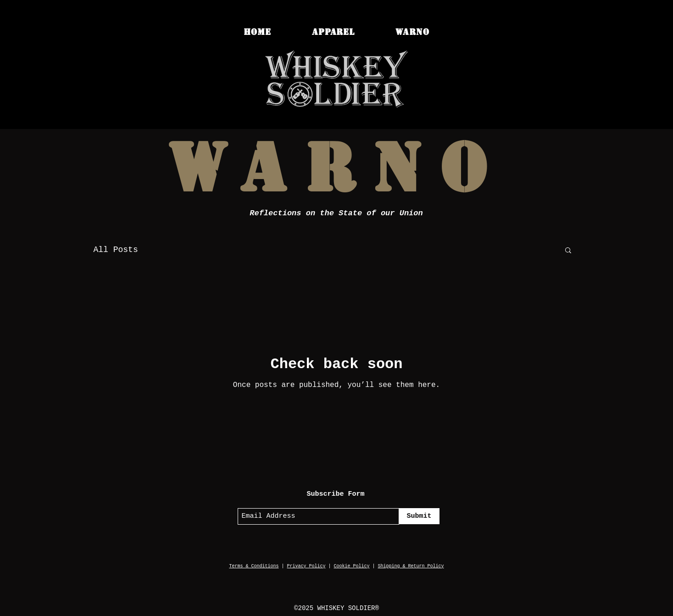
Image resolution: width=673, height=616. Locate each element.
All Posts (116, 250)
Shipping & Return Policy (411, 566)
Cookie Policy (352, 566)
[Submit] (419, 516)
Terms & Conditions (254, 566)
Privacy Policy (306, 566)
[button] (568, 251)
